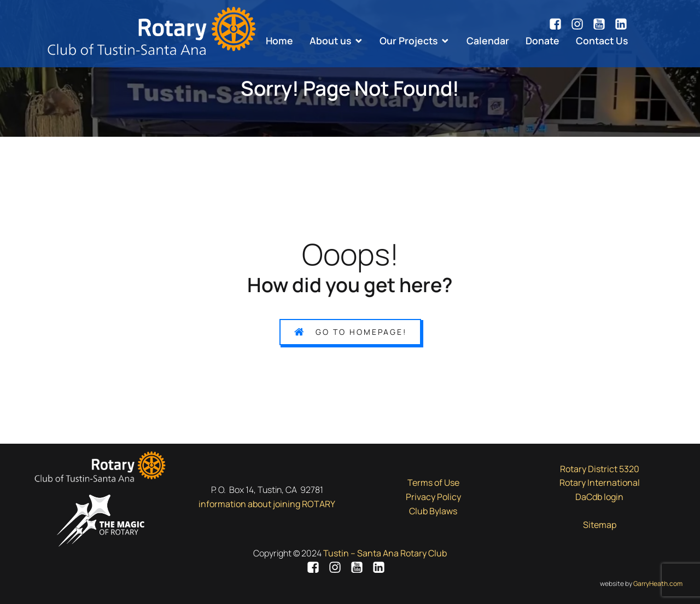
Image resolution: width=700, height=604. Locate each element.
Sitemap (600, 525)
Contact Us (602, 40)
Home (279, 40)
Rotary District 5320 (600, 469)
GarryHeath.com (658, 583)
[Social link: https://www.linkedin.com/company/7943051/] (621, 24)
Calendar (488, 40)
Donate (542, 40)
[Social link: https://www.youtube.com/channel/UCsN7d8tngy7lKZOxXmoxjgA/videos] (603, 24)
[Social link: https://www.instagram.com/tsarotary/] (581, 24)
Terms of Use (433, 483)
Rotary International (600, 483)
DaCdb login (599, 497)
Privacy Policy (433, 497)
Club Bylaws (433, 511)
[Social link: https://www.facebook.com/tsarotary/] (559, 24)
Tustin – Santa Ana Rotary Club (385, 553)
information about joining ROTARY (267, 504)
